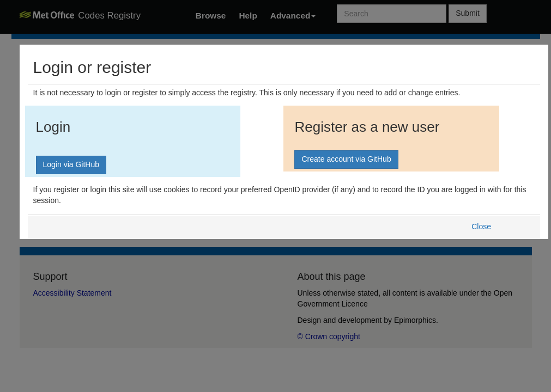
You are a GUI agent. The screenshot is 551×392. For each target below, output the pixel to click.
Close (481, 226)
